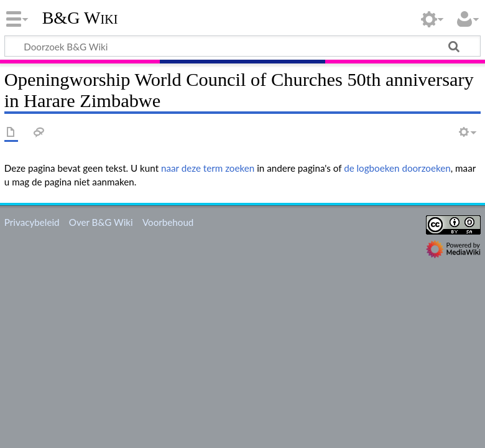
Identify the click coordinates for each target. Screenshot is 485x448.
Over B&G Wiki (101, 222)
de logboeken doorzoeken (397, 168)
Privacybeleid (32, 222)
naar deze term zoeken (208, 168)
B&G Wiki (80, 18)
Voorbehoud (168, 222)
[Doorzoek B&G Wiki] (242, 46)
